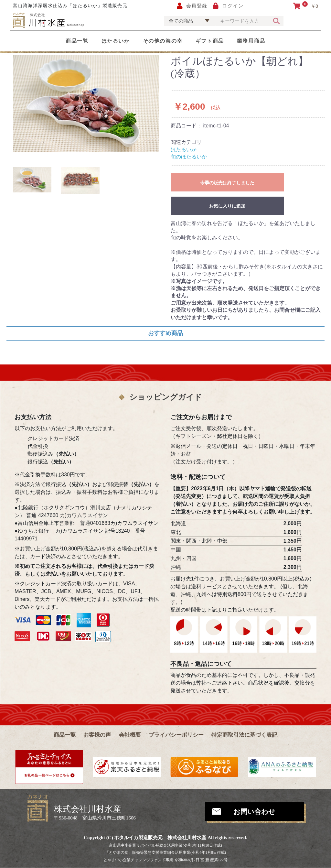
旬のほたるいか (189, 157)
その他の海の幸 (163, 41)
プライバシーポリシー (176, 735)
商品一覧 (77, 41)
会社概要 (130, 735)
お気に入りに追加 (227, 206)
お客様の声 (97, 735)
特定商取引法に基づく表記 (244, 735)
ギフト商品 (210, 41)
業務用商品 (251, 41)
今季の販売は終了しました (227, 183)
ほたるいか (116, 41)
